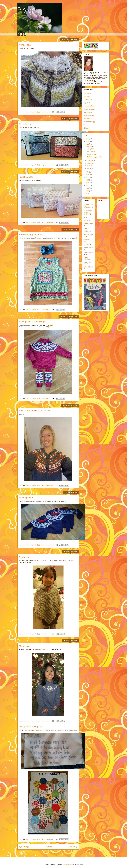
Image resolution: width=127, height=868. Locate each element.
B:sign (27, 10)
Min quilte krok (88, 119)
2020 (87, 139)
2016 (87, 144)
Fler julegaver (26, 124)
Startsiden (48, 847)
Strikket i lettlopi (86, 258)
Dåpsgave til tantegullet (30, 727)
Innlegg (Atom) (52, 852)
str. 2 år (86, 220)
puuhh (85, 217)
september (91, 160)
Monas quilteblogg (89, 122)
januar (89, 168)
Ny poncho (24, 557)
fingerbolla (87, 103)
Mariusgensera (26, 498)
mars (89, 166)
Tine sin (86, 125)
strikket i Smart (88, 267)
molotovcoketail (67, 864)
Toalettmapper (26, 177)
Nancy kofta (25, 45)
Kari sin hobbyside (89, 109)
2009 (87, 188)
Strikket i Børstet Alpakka (86, 230)
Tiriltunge (86, 128)
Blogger (80, 864)
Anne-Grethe (88, 93)
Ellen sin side (88, 100)
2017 (87, 141)
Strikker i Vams (88, 223)
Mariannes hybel (89, 115)
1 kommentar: (46, 112)
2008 (87, 191)
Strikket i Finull (88, 248)
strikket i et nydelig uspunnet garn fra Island (88, 242)
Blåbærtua (87, 97)
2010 (87, 185)
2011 (87, 183)
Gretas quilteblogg (89, 106)
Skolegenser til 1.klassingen (33, 322)
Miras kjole (24, 646)
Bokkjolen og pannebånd (31, 235)
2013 (87, 177)
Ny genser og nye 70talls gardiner (88, 212)
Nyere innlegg (24, 847)
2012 (87, 180)
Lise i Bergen (88, 112)
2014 (87, 175)
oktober (90, 146)
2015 (87, 172)
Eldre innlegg (73, 847)
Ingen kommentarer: (48, 165)
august (90, 163)
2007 (87, 194)
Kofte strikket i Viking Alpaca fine (35, 411)
